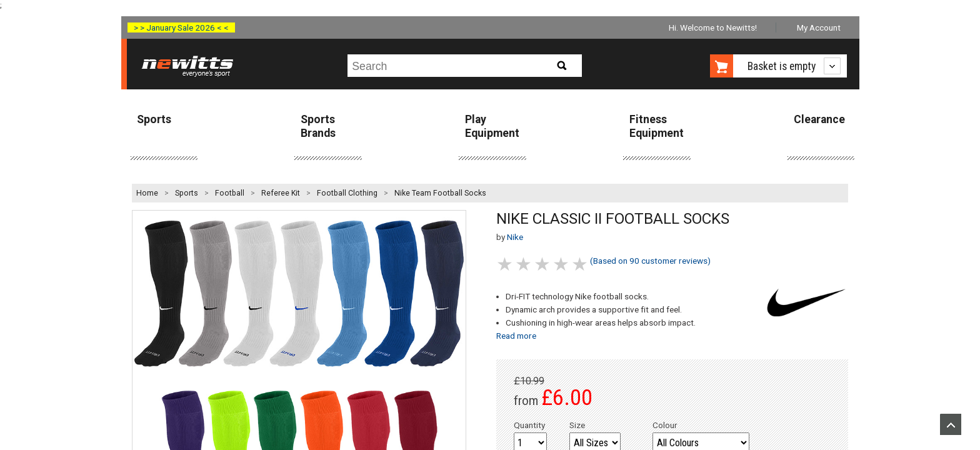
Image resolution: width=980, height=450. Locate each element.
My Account (819, 27)
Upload (951, 424)
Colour (665, 425)
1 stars (506, 264)
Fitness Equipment (657, 126)
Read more (516, 336)
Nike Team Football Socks (440, 193)
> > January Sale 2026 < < (181, 27)
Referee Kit (281, 193)
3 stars (543, 264)
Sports (154, 119)
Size (577, 425)
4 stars (562, 264)
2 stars (524, 264)
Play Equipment (492, 126)
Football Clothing (347, 193)
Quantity (529, 425)
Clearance (819, 119)
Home (147, 193)
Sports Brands (318, 126)
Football (230, 193)
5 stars (581, 264)
